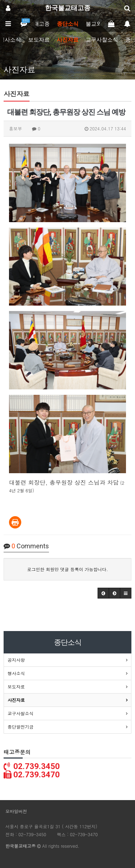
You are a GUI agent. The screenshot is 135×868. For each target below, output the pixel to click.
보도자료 (39, 40)
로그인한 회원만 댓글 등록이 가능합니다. (67, 569)
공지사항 (16, 660)
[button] (103, 593)
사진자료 (68, 40)
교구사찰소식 (102, 40)
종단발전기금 (21, 727)
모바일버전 (16, 811)
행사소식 (16, 673)
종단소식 (68, 24)
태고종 (42, 24)
